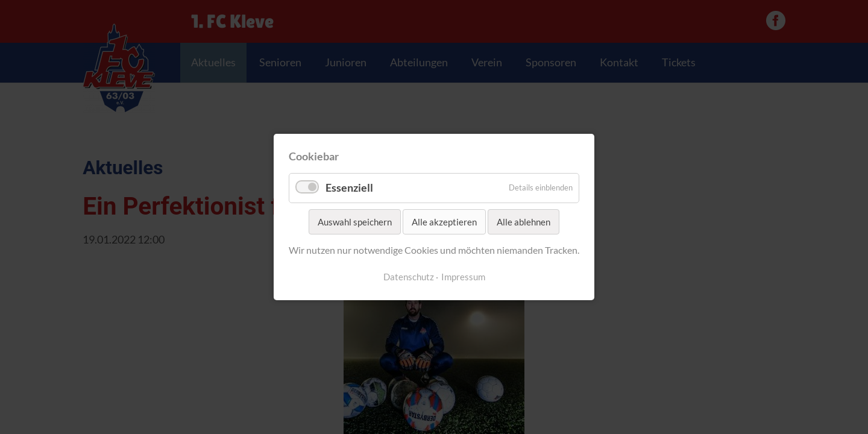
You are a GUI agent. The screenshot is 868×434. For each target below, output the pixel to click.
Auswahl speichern (355, 222)
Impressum (463, 277)
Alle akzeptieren (444, 222)
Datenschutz (409, 277)
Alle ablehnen (524, 222)
